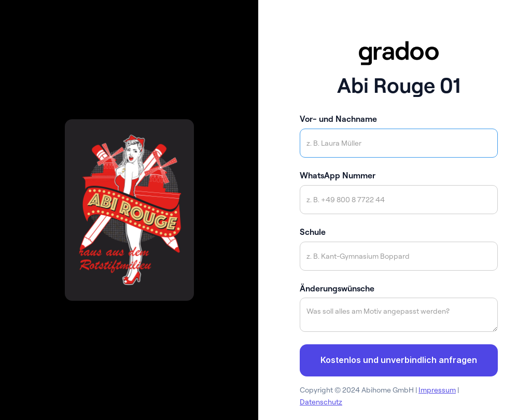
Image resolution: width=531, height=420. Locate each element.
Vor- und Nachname (338, 119)
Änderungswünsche (337, 288)
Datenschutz (321, 402)
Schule (313, 232)
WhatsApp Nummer (338, 175)
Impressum (437, 390)
